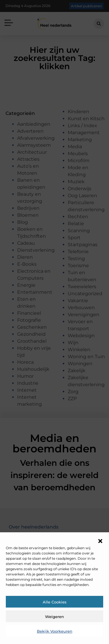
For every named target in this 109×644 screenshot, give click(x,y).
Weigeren (54, 617)
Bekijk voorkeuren (55, 631)
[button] (100, 541)
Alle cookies (55, 602)
